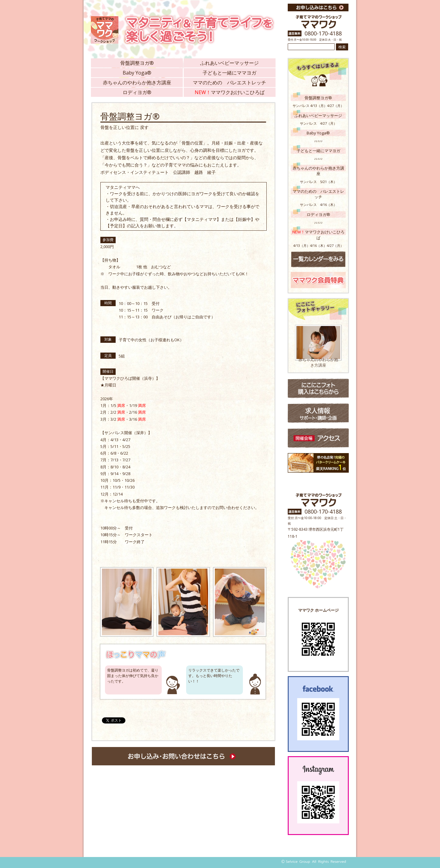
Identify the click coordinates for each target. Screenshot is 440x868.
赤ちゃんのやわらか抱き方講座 (137, 82)
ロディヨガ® (137, 92)
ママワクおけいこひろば (230, 92)
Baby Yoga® (137, 73)
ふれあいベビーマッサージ (229, 63)
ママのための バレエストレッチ (229, 82)
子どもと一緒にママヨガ (229, 73)
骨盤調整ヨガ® (137, 63)
